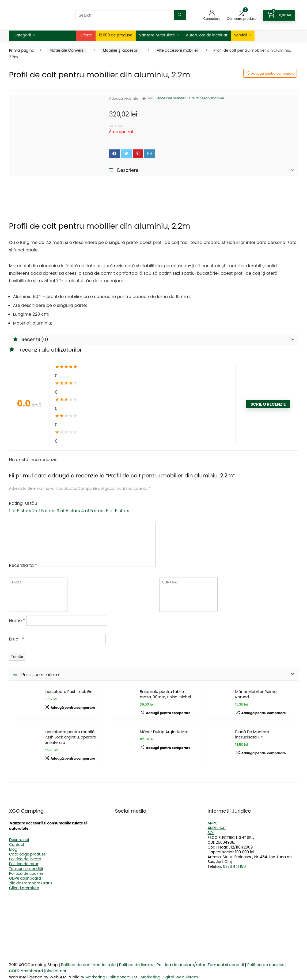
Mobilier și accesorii (121, 50)
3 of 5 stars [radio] (68, 511)
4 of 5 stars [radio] (93, 511)
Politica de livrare (25, 859)
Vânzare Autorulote (157, 35)
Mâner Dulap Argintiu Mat (164, 732)
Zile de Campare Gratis (31, 883)
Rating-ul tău (23, 503)
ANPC (213, 823)
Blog (13, 849)
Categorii (22, 35)
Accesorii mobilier (171, 98)
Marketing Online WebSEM (111, 977)
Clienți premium (24, 888)
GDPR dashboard (25, 878)
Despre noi (19, 840)
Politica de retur (24, 864)
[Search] (180, 15)
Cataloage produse (27, 854)
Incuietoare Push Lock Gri (68, 692)
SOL (211, 833)
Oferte (86, 35)
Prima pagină (22, 50)
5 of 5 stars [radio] (118, 511)
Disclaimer (56, 971)
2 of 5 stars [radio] (44, 511)
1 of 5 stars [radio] (20, 511)
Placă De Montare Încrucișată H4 (252, 734)
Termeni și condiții (26, 869)
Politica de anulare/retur (181, 965)
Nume (17, 621)
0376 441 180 (234, 866)
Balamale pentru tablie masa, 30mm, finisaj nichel (165, 694)
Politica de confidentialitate (88, 965)
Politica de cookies (26, 873)
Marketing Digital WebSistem (169, 977)
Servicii (240, 35)
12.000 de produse (116, 35)
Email (16, 639)
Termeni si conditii (226, 965)
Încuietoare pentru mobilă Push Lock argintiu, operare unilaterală (70, 737)
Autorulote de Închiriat (207, 35)
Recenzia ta (23, 565)
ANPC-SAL (217, 828)
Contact (17, 845)
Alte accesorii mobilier (178, 50)
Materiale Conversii (67, 50)
